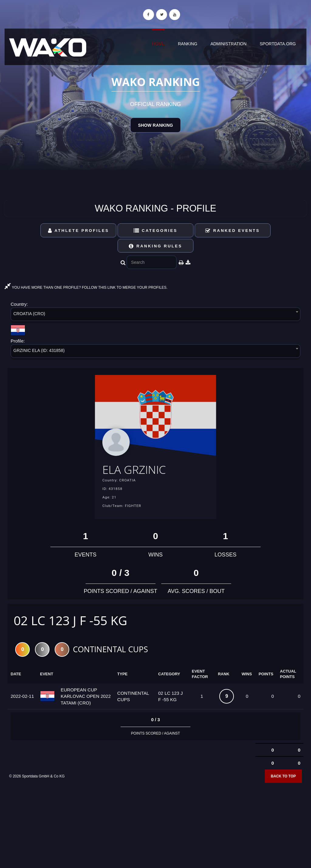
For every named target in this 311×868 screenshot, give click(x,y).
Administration (229, 44)
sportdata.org (278, 44)
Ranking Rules (155, 246)
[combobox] (155, 315)
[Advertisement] (155, 824)
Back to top (283, 777)
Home (158, 44)
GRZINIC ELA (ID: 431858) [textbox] (39, 350)
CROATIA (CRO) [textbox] (29, 314)
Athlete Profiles (79, 231)
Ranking (188, 44)
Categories (156, 231)
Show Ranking (155, 125)
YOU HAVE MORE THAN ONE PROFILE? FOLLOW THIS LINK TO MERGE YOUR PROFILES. (86, 288)
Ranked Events (233, 231)
